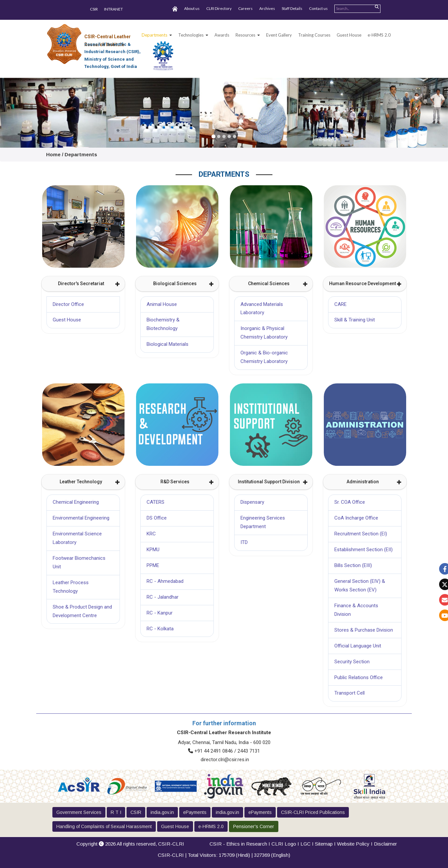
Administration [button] (374, 482)
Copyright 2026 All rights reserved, (130, 844)
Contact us (318, 8)
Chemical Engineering (76, 502)
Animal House (162, 304)
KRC (151, 534)
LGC (306, 844)
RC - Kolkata (160, 629)
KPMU (153, 550)
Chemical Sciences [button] (278, 284)
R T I (116, 812)
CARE (340, 304)
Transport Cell (350, 693)
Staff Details (292, 8)
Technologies (191, 35)
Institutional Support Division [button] (273, 482)
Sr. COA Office (350, 502)
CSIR (94, 9)
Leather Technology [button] (90, 482)
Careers (245, 8)
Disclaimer (385, 844)
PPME (153, 565)
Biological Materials (168, 344)
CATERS (155, 502)
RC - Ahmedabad (165, 581)
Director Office (68, 304)
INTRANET (113, 9)
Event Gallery (279, 35)
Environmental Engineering (81, 518)
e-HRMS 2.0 (379, 35)
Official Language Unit (358, 646)
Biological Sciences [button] (184, 284)
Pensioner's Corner (254, 826)
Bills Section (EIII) (353, 565)
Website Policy (353, 844)
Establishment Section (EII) (364, 550)
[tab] (83, 284)
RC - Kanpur (160, 613)
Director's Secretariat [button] (89, 284)
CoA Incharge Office (356, 518)
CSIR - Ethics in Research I (240, 844)
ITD (244, 542)
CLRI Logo (284, 844)
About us (192, 8)
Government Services (79, 812)
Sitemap (324, 844)
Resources (245, 35)
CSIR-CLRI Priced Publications (313, 812)
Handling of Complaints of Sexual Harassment (104, 826)
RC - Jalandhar (163, 597)
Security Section (352, 662)
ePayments (195, 812)
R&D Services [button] (187, 482)
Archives (267, 8)
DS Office (157, 518)
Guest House (349, 35)
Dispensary (252, 502)
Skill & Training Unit (355, 320)
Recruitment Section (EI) (361, 534)
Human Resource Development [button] (365, 284)
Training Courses (314, 35)
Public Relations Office (359, 677)
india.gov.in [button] (162, 812)
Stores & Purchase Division (364, 630)
